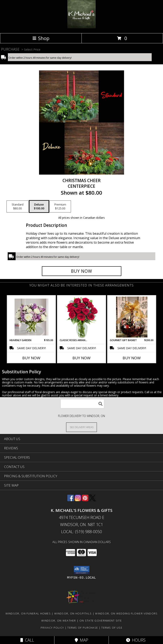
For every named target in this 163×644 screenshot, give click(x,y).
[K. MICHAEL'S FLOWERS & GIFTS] (81, 27)
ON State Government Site (101, 621)
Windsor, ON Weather (59, 621)
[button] (82, 570)
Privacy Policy (52, 628)
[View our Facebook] (71, 500)
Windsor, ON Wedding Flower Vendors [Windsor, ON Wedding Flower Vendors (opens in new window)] (126, 613)
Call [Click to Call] (27, 640)
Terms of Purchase (83, 628)
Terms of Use (112, 628)
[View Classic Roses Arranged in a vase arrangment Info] (82, 317)
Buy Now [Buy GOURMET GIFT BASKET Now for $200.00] (132, 358)
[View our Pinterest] (85, 500)
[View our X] (92, 500)
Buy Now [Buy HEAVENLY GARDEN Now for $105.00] (31, 358)
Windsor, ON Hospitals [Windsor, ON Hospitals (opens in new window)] (73, 613)
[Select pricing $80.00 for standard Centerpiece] (18, 207)
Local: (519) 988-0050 (81, 532)
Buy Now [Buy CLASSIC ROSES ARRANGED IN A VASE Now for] (81, 358)
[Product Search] (82, 404)
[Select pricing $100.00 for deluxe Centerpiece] (39, 207)
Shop (41, 38)
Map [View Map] (81, 640)
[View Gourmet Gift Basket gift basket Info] (132, 317)
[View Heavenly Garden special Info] (31, 317)
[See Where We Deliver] (81, 427)
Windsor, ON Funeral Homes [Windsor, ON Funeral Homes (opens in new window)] (28, 613)
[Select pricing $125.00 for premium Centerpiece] (60, 207)
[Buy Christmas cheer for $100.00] (82, 271)
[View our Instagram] (78, 500)
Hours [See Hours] (136, 640)
